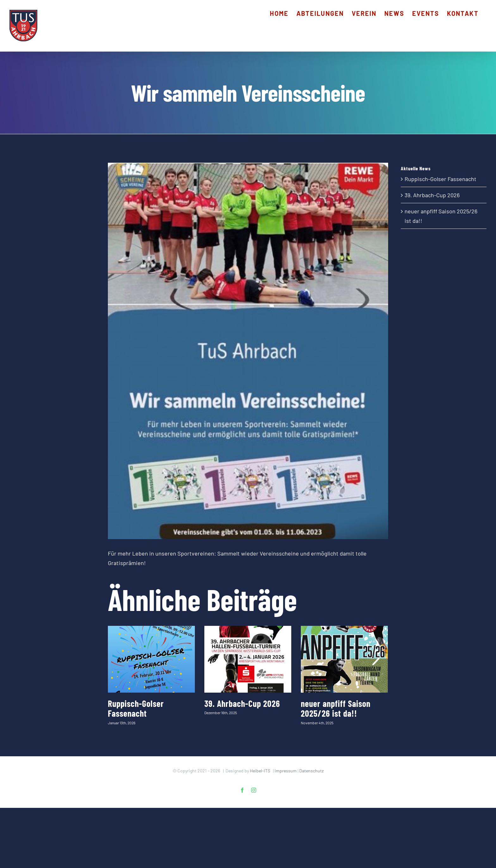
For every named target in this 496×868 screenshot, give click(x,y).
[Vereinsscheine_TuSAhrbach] (248, 351)
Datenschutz (311, 771)
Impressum (286, 771)
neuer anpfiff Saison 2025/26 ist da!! (336, 708)
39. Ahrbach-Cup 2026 (242, 703)
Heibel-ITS (260, 771)
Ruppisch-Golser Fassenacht (136, 708)
